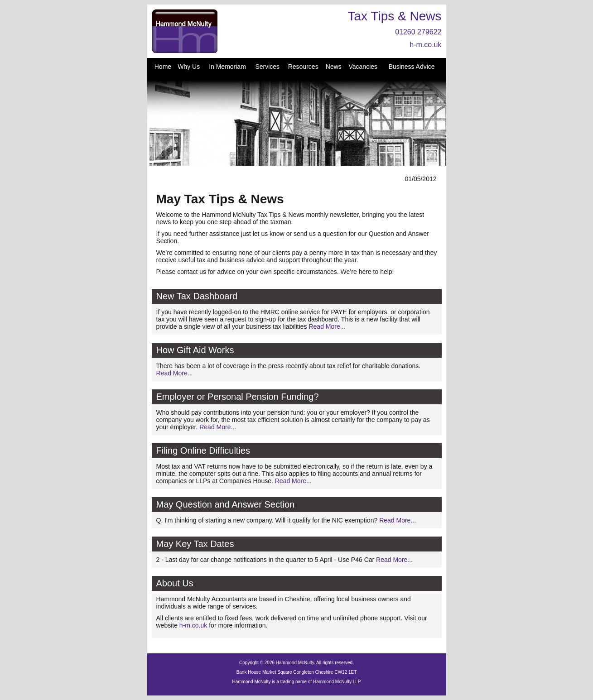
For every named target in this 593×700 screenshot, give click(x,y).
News (334, 67)
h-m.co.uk (425, 45)
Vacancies (363, 67)
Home (163, 67)
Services (267, 67)
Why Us (189, 67)
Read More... (327, 326)
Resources (303, 67)
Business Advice (412, 67)
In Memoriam (227, 67)
